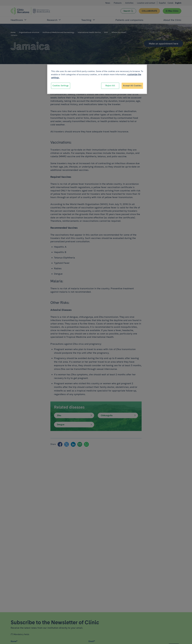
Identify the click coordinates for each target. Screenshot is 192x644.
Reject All (110, 86)
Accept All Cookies (132, 86)
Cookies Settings (61, 86)
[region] (97, 79)
